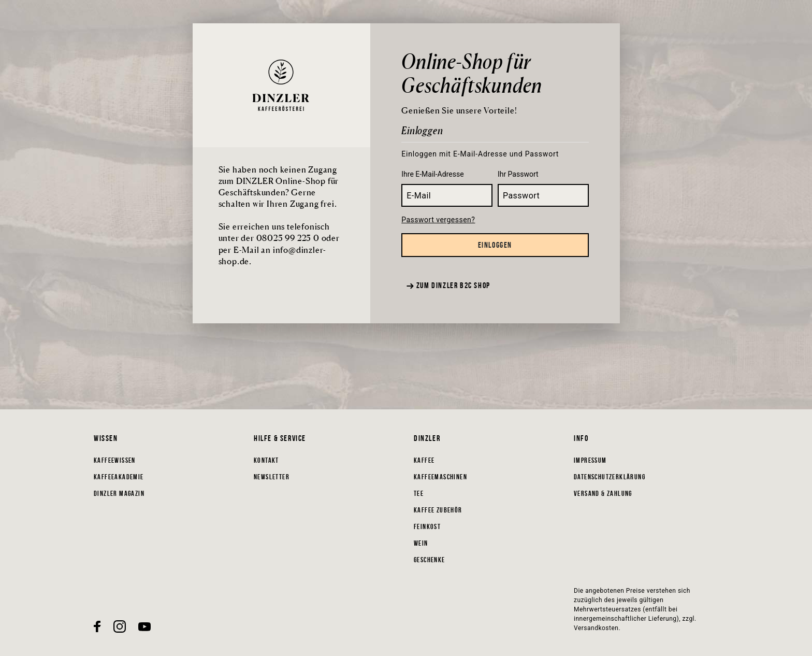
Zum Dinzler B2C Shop (448, 286)
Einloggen (495, 245)
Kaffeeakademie (119, 477)
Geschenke (430, 560)
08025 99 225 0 (288, 238)
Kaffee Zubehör (438, 510)
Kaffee (424, 460)
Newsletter (272, 477)
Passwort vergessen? (438, 220)
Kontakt (266, 460)
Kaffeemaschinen (440, 477)
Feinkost (427, 526)
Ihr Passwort (518, 174)
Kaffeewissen (115, 460)
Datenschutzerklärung (610, 477)
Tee (419, 493)
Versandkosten (596, 628)
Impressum (590, 460)
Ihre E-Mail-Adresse (432, 174)
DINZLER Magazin (119, 493)
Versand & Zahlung (603, 493)
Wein (421, 543)
